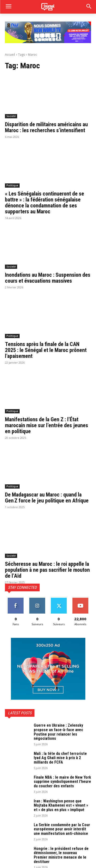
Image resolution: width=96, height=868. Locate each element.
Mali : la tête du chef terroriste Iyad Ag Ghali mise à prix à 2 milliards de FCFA (60, 758)
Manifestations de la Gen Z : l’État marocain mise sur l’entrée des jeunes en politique (47, 425)
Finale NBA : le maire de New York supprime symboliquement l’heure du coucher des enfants (62, 782)
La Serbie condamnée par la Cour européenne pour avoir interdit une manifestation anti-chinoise (62, 829)
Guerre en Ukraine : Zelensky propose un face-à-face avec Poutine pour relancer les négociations (58, 732)
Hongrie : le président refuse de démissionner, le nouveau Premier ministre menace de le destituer (61, 855)
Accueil (10, 55)
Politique (12, 185)
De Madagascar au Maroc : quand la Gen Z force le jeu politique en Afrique (47, 498)
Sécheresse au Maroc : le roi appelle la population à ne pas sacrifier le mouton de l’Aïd (47, 570)
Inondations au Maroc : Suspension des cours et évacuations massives (48, 278)
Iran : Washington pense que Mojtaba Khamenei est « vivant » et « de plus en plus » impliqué (61, 805)
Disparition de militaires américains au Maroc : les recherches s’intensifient (46, 127)
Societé (11, 116)
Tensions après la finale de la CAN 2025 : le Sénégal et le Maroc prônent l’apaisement (46, 350)
